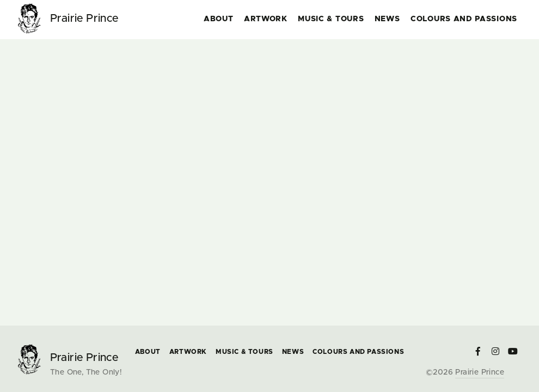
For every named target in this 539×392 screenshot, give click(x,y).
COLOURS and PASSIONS (464, 19)
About (219, 19)
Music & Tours (331, 19)
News (387, 19)
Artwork (266, 19)
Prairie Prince (480, 372)
